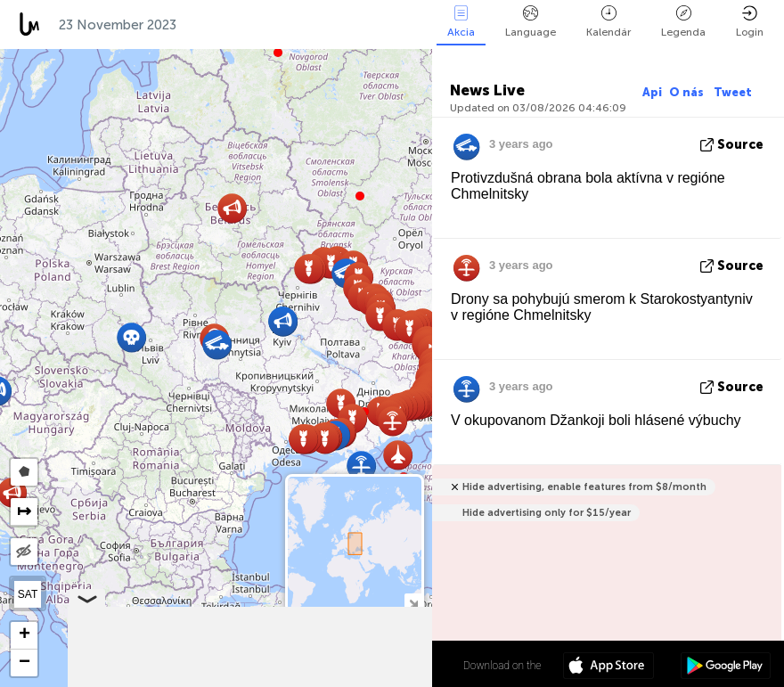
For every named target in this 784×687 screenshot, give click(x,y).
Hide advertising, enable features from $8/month (584, 487)
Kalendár (608, 22)
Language (531, 22)
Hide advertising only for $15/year (547, 513)
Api (652, 92)
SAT (28, 594)
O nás (688, 92)
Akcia (461, 22)
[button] (360, 196)
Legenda (683, 22)
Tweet (733, 92)
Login (750, 22)
